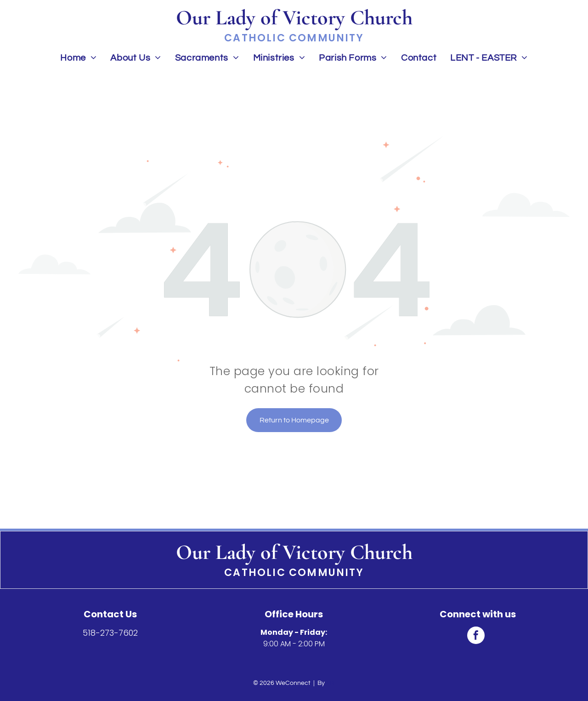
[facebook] (476, 636)
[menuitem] (78, 58)
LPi (331, 683)
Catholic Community (294, 573)
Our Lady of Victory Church (294, 552)
